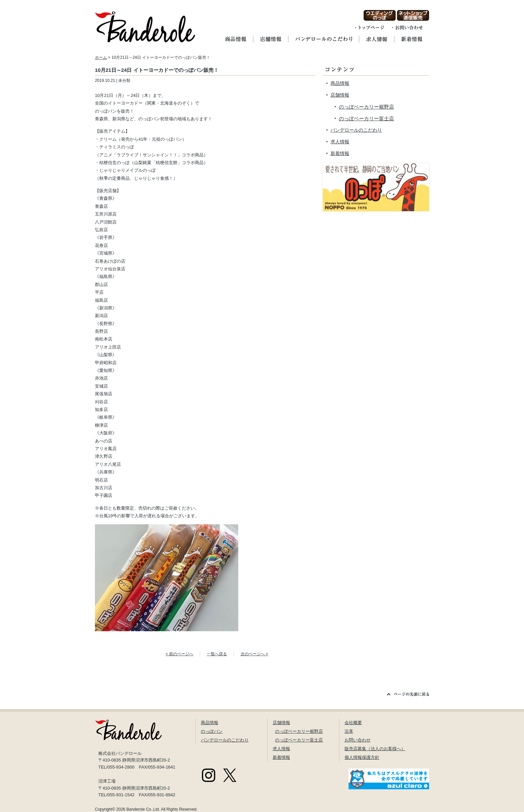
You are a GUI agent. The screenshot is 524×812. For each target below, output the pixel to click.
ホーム (101, 57)
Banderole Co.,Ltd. (143, 809)
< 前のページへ (179, 654)
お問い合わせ (358, 740)
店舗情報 (340, 95)
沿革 (349, 731)
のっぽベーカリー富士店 (366, 118)
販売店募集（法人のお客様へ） (375, 749)
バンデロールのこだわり (356, 130)
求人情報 (340, 142)
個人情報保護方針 (362, 757)
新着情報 (340, 153)
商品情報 (340, 83)
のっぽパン (212, 731)
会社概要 (353, 723)
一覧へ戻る (217, 654)
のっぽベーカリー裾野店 (366, 107)
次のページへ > (254, 654)
